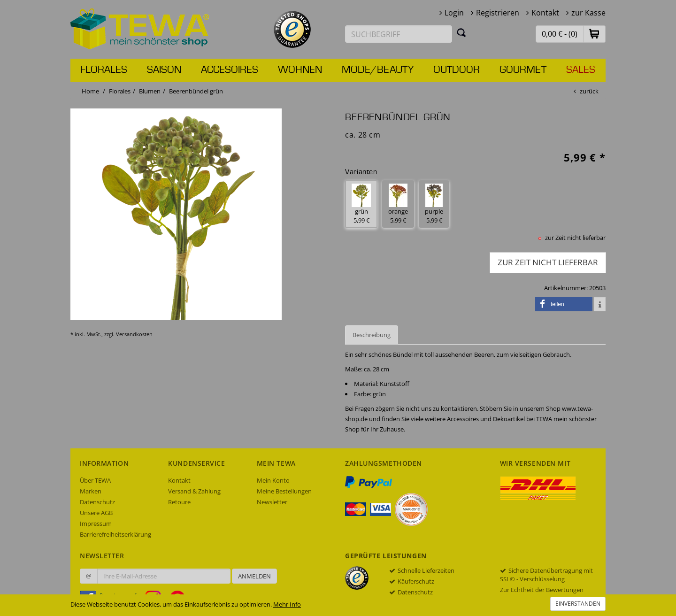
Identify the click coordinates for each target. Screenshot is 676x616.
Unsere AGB (96, 513)
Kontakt (545, 13)
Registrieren (498, 13)
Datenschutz (97, 502)
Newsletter (272, 502)
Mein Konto (273, 480)
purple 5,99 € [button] (434, 204)
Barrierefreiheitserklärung (115, 534)
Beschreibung (372, 335)
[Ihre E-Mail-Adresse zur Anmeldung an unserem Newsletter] (164, 576)
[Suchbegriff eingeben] (399, 34)
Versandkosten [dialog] (134, 334)
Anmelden (254, 576)
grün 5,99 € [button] (361, 204)
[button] (594, 34)
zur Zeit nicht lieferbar (548, 262)
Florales (104, 70)
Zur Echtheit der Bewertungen (542, 590)
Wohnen (300, 70)
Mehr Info (287, 604)
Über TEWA (95, 480)
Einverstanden (578, 604)
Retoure (179, 502)
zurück (589, 91)
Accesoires (230, 70)
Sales (581, 70)
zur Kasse (588, 13)
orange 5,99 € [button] (398, 204)
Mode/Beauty (378, 70)
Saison (164, 70)
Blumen (150, 91)
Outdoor (457, 70)
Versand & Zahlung (194, 491)
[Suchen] (461, 32)
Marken (91, 491)
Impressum (96, 524)
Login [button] (454, 13)
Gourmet (523, 70)
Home (90, 91)
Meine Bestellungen (284, 491)
